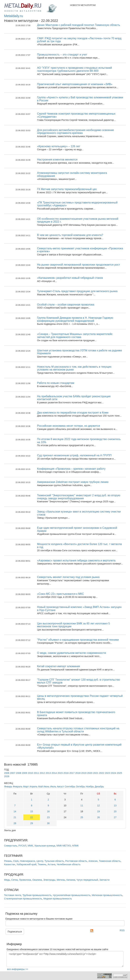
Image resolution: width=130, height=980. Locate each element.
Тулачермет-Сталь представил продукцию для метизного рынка (77, 291)
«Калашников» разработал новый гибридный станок (70, 278)
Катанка (71, 880)
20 (115, 811)
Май (40, 787)
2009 (24, 773)
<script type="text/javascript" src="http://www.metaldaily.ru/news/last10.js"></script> (65, 959)
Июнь (47, 787)
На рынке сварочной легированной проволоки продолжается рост (79, 265)
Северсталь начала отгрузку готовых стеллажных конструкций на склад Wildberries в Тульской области (78, 730)
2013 (48, 773)
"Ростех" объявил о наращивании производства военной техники (78, 640)
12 (99, 805)
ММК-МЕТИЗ (63, 846)
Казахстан (10, 864)
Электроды (49, 880)
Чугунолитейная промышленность (72, 895)
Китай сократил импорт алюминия (59, 666)
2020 (90, 773)
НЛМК (75, 846)
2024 (113, 773)
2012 (42, 773)
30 (48, 823)
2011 (36, 773)
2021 (96, 773)
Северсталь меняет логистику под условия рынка (68, 577)
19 (99, 811)
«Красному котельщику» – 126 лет (59, 146)
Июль (53, 787)
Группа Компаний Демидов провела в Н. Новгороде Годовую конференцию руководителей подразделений (75, 319)
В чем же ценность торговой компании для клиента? (70, 235)
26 (99, 817)
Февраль (18, 787)
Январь (8, 787)
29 (32, 823)
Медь (7, 880)
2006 (7, 773)
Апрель (34, 787)
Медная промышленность (58, 899)
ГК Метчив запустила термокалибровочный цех (67, 189)
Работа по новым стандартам (56, 383)
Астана (51, 864)
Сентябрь (70, 787)
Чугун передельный (87, 880)
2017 (72, 773)
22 (32, 817)
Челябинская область (69, 864)
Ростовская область (76, 861)
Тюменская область (110, 861)
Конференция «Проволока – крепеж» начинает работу (71, 469)
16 (48, 811)
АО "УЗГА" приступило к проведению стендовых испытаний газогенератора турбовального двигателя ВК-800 (74, 69)
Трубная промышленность (37, 895)
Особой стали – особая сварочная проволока (66, 305)
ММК (30, 846)
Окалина (37, 880)
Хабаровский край (26, 864)
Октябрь (81, 787)
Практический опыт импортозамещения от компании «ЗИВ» (75, 84)
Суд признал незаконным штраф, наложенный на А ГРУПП (74, 455)
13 (115, 805)
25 (82, 817)
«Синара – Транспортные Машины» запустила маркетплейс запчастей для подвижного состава (75, 336)
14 (15, 811)
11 (82, 805)
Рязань (8, 861)
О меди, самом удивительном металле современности (72, 653)
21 (15, 817)
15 (32, 811)
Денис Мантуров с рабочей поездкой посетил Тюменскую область (79, 25)
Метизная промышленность (107, 895)
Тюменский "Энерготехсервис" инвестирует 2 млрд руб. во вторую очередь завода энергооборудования (79, 497)
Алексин (93, 861)
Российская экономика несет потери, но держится (68, 426)
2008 (19, 773)
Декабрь (99, 787)
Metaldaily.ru (14, 16)
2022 (102, 773)
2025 (119, 773)
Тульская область (54, 861)
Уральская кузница (45, 846)
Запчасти (104, 880)
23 (48, 817)
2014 (54, 773)
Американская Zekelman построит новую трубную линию (73, 482)
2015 (60, 773)
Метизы (61, 880)
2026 (7, 776)
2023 (108, 773)
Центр (40, 861)
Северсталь (11, 846)
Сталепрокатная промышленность (23, 899)
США (16, 861)
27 (115, 817)
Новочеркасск (28, 861)
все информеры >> (18, 969)
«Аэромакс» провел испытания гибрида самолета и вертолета (76, 560)
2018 (78, 773)
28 (15, 823)
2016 (66, 773)
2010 (30, 773)
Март (26, 787)
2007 (13, 773)
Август (60, 787)
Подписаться (15, 932)
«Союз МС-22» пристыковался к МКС (61, 594)
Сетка (15, 880)
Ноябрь (90, 787)
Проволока (25, 880)
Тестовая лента (13, 895)
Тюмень (42, 864)
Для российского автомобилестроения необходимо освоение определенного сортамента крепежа (75, 132)
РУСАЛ (22, 846)
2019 (84, 773)
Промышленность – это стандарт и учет (62, 55)
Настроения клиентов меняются (57, 160)
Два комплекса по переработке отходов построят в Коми (73, 413)
